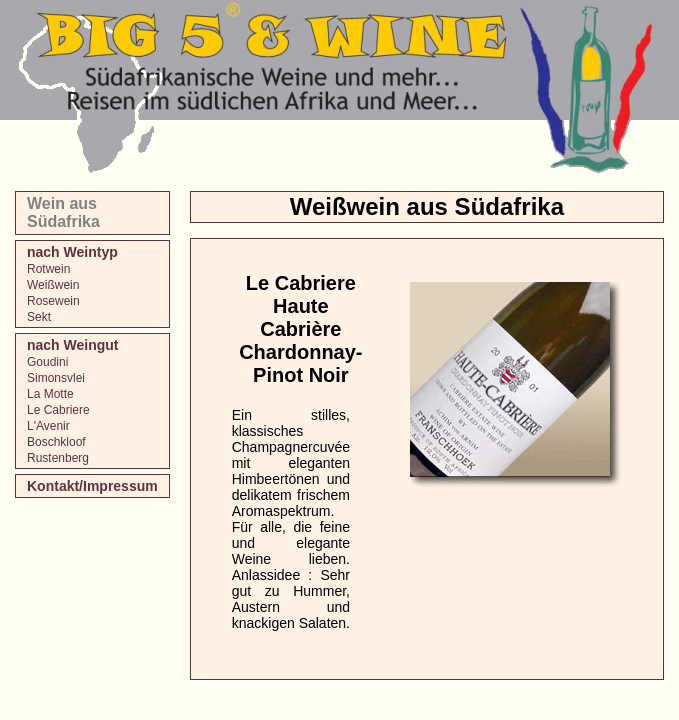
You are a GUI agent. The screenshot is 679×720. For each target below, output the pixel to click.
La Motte (50, 394)
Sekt (39, 317)
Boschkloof (56, 442)
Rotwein (48, 269)
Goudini (47, 362)
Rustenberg (58, 458)
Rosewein (53, 301)
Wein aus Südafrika (63, 212)
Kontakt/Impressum (92, 486)
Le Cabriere (58, 410)
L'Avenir (48, 426)
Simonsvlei (56, 378)
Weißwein (53, 285)
